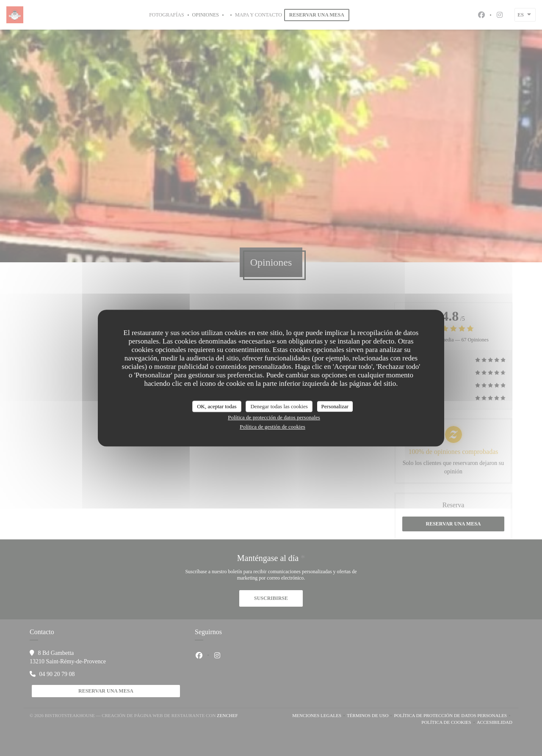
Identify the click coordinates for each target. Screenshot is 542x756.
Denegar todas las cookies (279, 406)
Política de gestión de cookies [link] (272, 427)
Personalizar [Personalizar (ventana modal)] (335, 406)
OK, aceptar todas (217, 406)
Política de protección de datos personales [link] (274, 417)
